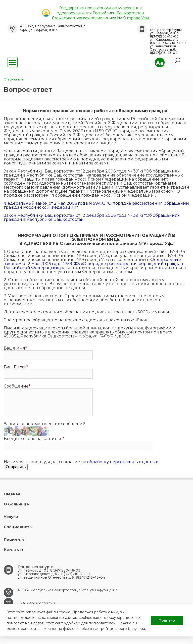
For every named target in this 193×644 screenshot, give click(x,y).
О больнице (16, 504)
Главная (12, 494)
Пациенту (14, 539)
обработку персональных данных (123, 462)
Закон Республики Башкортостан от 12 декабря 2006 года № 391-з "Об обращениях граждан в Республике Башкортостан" (92, 217)
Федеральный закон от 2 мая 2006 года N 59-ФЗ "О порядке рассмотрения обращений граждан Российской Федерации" (96, 205)
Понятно (167, 620)
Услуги (11, 517)
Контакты (14, 549)
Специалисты (18, 527)
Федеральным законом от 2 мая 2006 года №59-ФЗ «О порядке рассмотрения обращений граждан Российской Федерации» (93, 264)
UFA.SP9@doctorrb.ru (37, 603)
